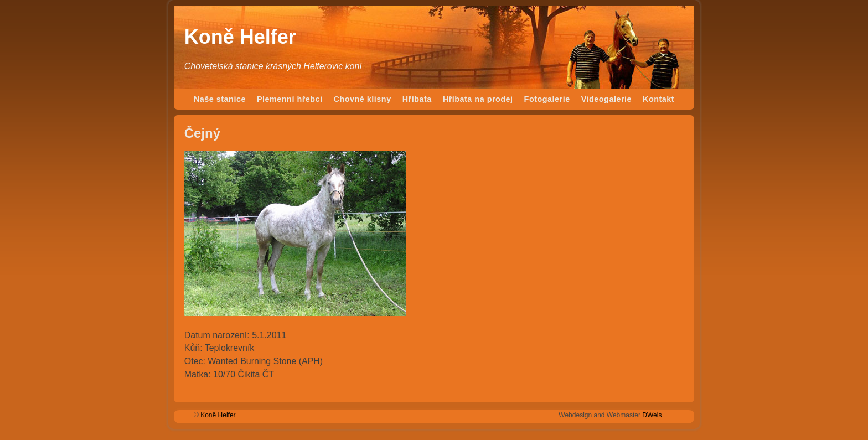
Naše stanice (220, 99)
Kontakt (658, 99)
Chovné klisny (363, 99)
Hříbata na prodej (478, 99)
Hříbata (417, 99)
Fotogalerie (547, 99)
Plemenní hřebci (290, 99)
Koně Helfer (240, 37)
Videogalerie (606, 99)
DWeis (652, 415)
